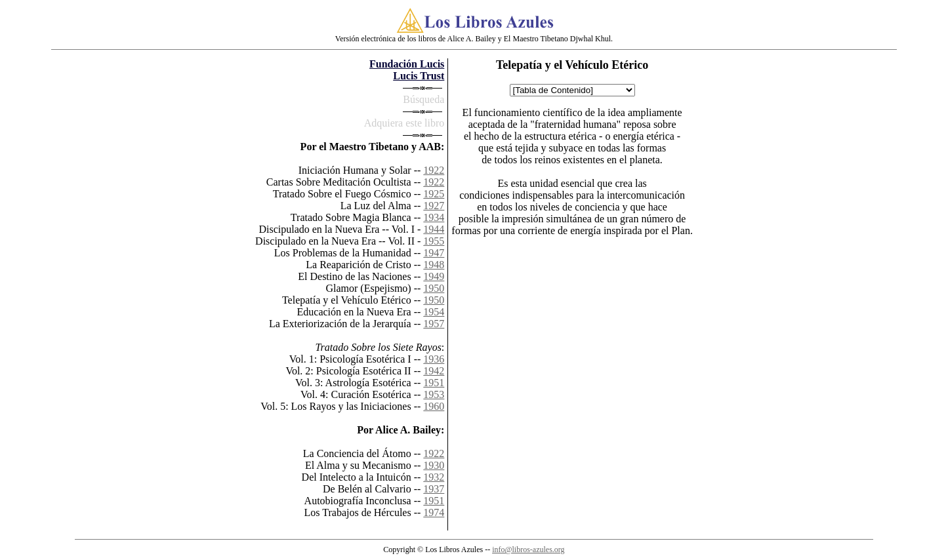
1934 (434, 217)
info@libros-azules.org (528, 550)
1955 (434, 241)
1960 (434, 406)
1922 (434, 170)
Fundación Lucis (407, 64)
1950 (434, 288)
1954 (434, 312)
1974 (434, 512)
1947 (434, 253)
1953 (434, 394)
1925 (434, 194)
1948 (434, 265)
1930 (434, 465)
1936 (434, 359)
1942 (434, 371)
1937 (434, 489)
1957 (434, 324)
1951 (434, 383)
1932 (434, 477)
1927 (434, 206)
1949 (434, 276)
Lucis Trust (419, 76)
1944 (434, 229)
